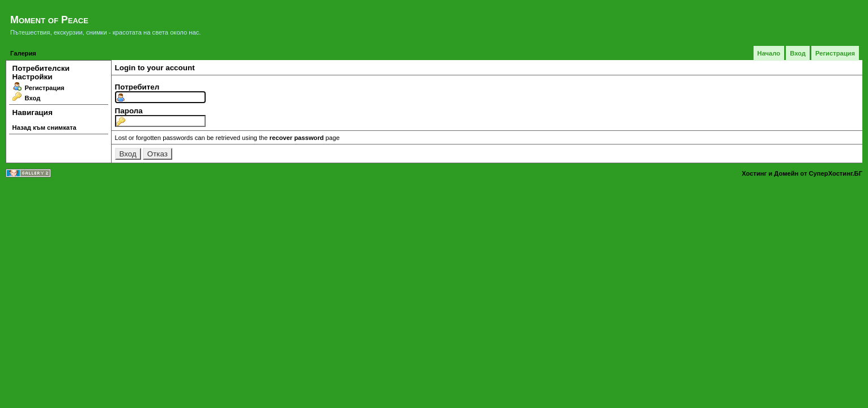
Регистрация (835, 53)
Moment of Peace (49, 20)
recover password (297, 138)
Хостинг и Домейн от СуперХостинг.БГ (802, 173)
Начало (769, 53)
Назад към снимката (44, 127)
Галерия (23, 53)
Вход (798, 53)
